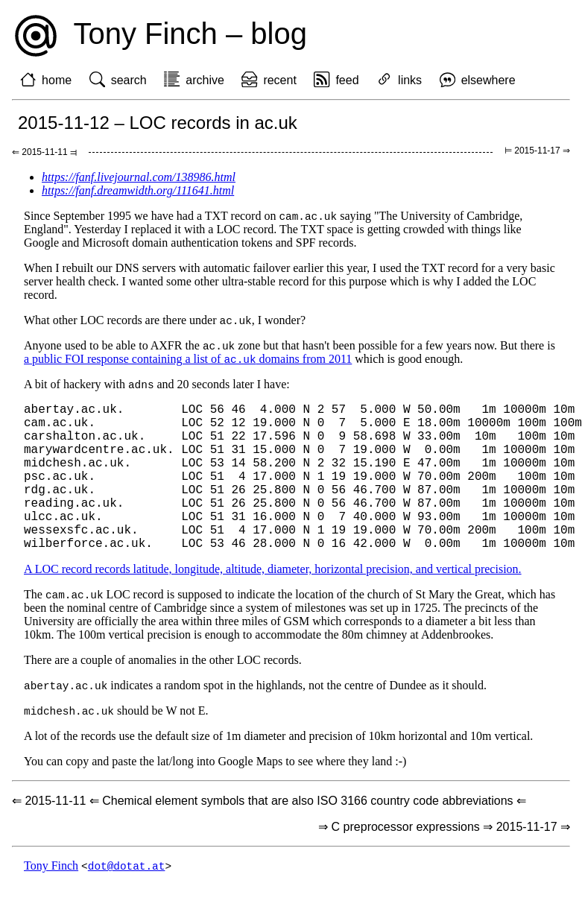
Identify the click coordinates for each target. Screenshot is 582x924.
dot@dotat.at (127, 905)
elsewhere (488, 80)
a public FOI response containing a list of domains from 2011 (188, 362)
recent (279, 80)
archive (205, 80)
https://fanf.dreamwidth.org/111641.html (138, 190)
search (129, 80)
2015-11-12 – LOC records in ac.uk (158, 123)
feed (347, 80)
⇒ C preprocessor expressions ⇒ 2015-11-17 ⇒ (444, 866)
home (57, 80)
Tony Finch (51, 905)
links (410, 80)
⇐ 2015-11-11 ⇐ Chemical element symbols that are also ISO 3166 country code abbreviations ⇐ (269, 839)
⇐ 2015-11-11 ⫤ (44, 152)
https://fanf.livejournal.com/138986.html (139, 177)
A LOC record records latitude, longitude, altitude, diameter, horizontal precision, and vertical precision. (273, 605)
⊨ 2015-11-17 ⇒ (537, 151)
